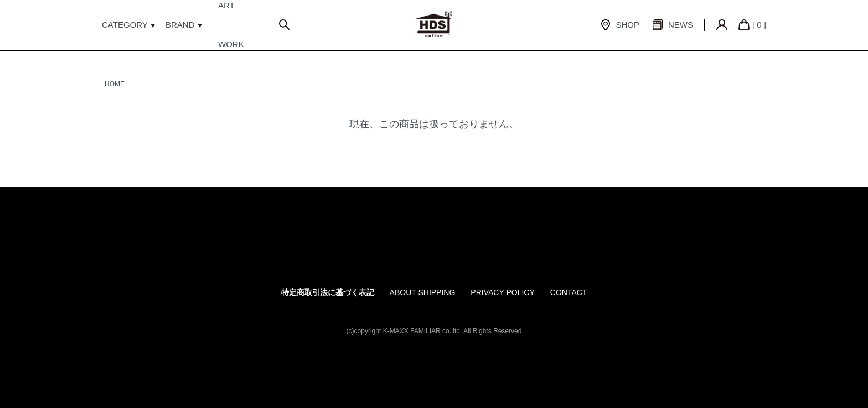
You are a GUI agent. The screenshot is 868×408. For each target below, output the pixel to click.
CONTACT (569, 292)
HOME (115, 84)
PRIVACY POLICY (502, 292)
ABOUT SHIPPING (423, 292)
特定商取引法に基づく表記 (328, 292)
